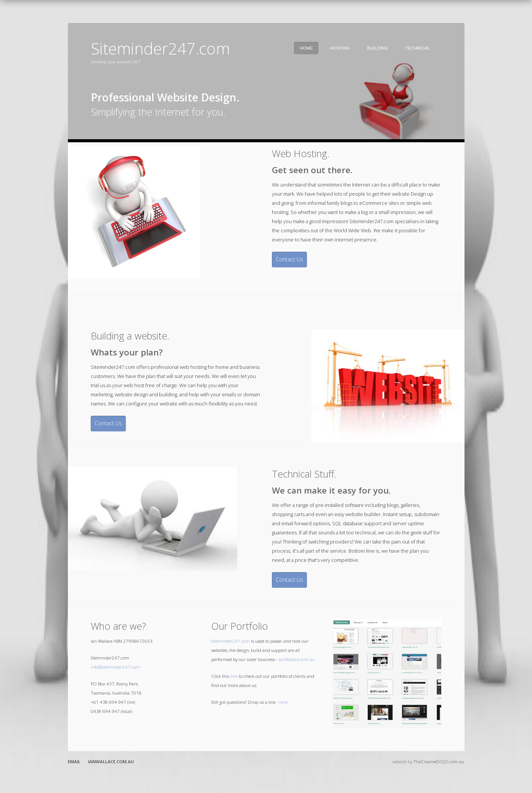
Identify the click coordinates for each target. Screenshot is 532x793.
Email (74, 762)
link (234, 676)
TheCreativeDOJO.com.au (439, 762)
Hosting (340, 48)
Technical (417, 48)
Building (378, 48)
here (283, 702)
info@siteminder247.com (115, 667)
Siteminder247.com (231, 641)
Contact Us (289, 259)
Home (306, 48)
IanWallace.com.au (297, 659)
